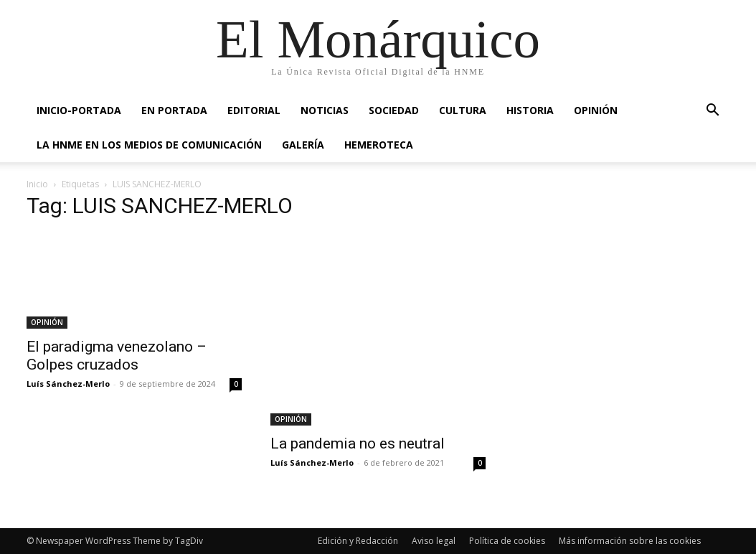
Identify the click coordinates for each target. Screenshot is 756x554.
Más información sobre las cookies (630, 541)
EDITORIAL (254, 110)
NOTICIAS (325, 110)
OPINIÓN (596, 110)
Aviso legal (434, 541)
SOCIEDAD (394, 110)
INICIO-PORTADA (79, 110)
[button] (712, 112)
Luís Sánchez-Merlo (68, 384)
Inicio (37, 184)
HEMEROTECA (379, 145)
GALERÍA (303, 145)
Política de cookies (507, 541)
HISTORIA (530, 110)
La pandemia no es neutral (358, 443)
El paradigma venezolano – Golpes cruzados (117, 356)
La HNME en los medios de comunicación (149, 145)
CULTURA (463, 110)
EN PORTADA (174, 110)
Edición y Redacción (358, 541)
